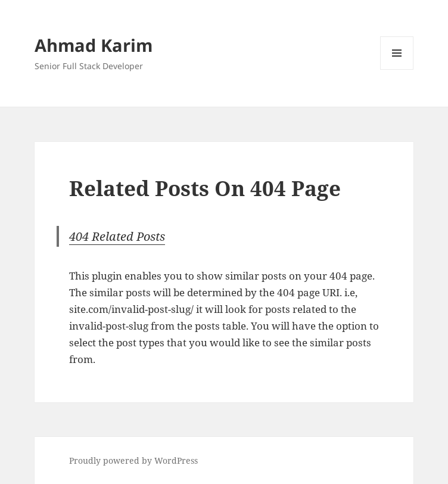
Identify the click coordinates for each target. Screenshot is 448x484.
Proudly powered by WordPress (133, 460)
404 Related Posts (117, 236)
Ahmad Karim (94, 45)
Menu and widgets (397, 69)
